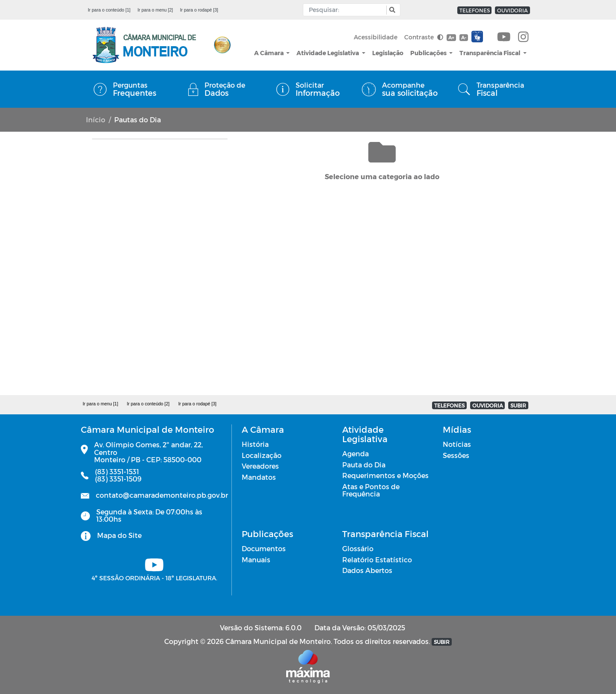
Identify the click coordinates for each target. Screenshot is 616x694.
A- (464, 37)
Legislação (388, 53)
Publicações (429, 53)
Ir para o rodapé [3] (199, 10)
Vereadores (260, 466)
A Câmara (269, 53)
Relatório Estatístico (377, 560)
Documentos (264, 548)
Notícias (457, 444)
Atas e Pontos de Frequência (371, 490)
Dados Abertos (367, 570)
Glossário (358, 548)
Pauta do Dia (364, 465)
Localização (262, 455)
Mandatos (259, 477)
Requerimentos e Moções (385, 475)
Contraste (424, 37)
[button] (391, 10)
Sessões (456, 455)
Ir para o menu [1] (100, 404)
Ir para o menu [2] (155, 10)
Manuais (256, 560)
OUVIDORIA (512, 10)
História (255, 444)
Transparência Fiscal (490, 53)
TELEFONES (475, 10)
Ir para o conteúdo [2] (148, 404)
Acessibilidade (376, 37)
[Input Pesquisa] (347, 10)
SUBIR (518, 405)
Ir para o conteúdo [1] (109, 10)
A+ (451, 37)
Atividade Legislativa (328, 53)
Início (96, 120)
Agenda (355, 453)
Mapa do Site (119, 535)
